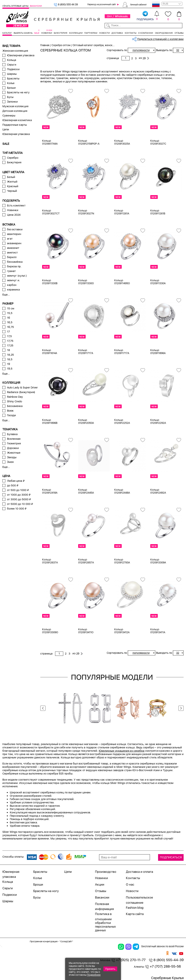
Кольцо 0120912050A (86, 421)
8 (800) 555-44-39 (166, 960)
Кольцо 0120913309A (158, 561)
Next (181, 708)
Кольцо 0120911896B (50, 421)
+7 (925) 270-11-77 (128, 960)
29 (144, 58)
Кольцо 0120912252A (122, 421)
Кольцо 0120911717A (86, 352)
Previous (43, 708)
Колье (11, 83)
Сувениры (9, 116)
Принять (110, 969)
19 (9, 364)
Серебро (13, 158)
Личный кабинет (138, 4)
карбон (12, 285)
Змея (10, 462)
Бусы (10, 97)
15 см (11, 308)
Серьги (12, 65)
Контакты (131, 33)
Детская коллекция (15, 111)
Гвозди (11, 415)
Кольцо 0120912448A (122, 491)
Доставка (117, 33)
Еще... (6, 295)
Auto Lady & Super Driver (22, 388)
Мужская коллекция (15, 106)
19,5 (10, 369)
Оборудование (164, 33)
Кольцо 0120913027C (158, 142)
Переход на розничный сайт (102, 4)
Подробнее (94, 975)
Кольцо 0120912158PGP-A (89, 142)
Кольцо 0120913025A (122, 142)
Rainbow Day (15, 397)
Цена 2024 (14, 215)
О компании (146, 33)
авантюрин (14, 234)
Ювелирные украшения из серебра (122, 751)
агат (10, 239)
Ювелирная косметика (17, 120)
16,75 (10, 327)
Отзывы (179, 33)
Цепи (6, 129)
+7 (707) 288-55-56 (163, 966)
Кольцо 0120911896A (158, 352)
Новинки (47, 33)
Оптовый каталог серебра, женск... (94, 45)
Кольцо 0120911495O (122, 282)
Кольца (12, 60)
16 (9, 318)
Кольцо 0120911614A (50, 352)
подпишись (145, 16)
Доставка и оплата (139, 872)
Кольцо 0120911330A (158, 282)
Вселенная (14, 439)
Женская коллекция (15, 51)
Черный (12, 191)
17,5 (9, 336)
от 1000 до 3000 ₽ (19, 495)
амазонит (13, 248)
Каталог (7, 33)
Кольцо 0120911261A (122, 212)
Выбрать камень (23, 33)
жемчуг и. (13, 280)
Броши (11, 88)
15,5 (10, 313)
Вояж (10, 411)
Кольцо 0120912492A (158, 491)
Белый (11, 177)
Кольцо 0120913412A (122, 631)
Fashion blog (135, 908)
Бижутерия (61, 33)
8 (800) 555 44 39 (66, 4)
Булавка (12, 434)
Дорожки (13, 448)
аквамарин (14, 243)
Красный (13, 186)
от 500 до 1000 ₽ (18, 490)
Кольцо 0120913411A (158, 631)
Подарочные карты (15, 125)
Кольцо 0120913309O (50, 631)
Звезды (12, 457)
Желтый (12, 182)
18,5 (10, 359)
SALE (37, 33)
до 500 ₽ (13, 485)
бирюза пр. (14, 266)
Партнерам (91, 33)
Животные (14, 453)
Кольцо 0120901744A (50, 142)
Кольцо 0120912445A (86, 491)
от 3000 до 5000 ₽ (19, 499)
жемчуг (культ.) (17, 276)
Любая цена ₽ (16, 481)
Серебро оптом (61, 45)
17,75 (10, 341)
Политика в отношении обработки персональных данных (105, 922)
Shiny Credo (15, 401)
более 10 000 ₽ (17, 509)
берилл (12, 257)
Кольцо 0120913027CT (51, 212)
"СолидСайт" (66, 941)
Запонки (12, 102)
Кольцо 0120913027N (86, 212)
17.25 (10, 345)
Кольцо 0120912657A (86, 561)
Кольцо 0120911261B (158, 212)
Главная (45, 45)
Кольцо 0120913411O (86, 631)
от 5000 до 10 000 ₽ (20, 504)
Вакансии (36, 6)
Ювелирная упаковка (21, 55)
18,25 (10, 355)
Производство (106, 872)
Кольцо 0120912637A (50, 561)
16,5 (10, 322)
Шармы (12, 74)
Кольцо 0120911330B (50, 282)
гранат (11, 271)
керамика (13, 290)
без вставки (15, 229)
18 (9, 350)
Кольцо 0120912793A (122, 561)
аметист (12, 253)
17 (8, 332)
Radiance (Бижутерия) (21, 392)
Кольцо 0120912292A (158, 421)
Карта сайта (135, 914)
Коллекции (76, 33)
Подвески (13, 69)
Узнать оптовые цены (16, 6)
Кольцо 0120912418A (50, 491)
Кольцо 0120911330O (86, 282)
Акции (100, 884)
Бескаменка (15, 406)
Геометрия (14, 443)
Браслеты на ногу (18, 92)
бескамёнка (15, 262)
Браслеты (13, 79)
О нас (130, 884)
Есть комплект (16, 206)
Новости (104, 33)
